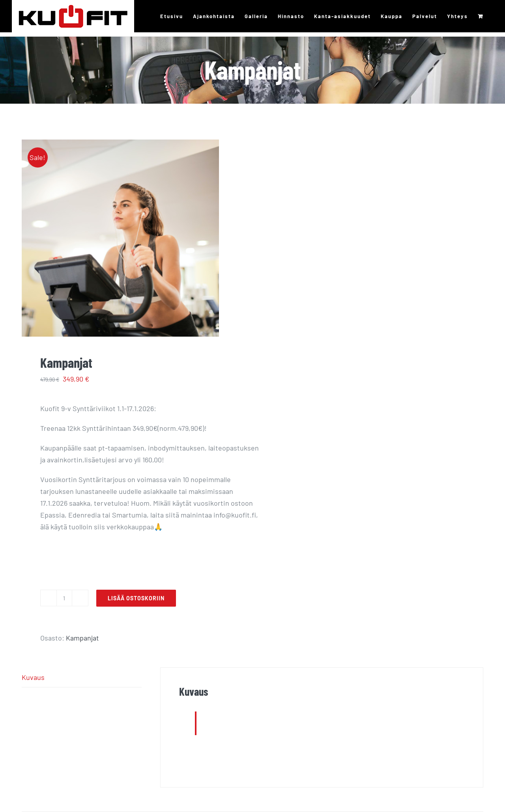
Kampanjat (82, 638)
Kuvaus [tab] (33, 677)
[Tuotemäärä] (64, 598)
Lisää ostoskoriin (136, 598)
